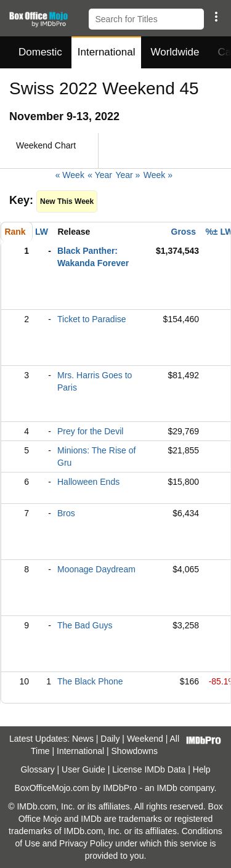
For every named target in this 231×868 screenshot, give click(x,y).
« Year (100, 175)
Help (202, 769)
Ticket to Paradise (92, 319)
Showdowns (135, 751)
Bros (66, 513)
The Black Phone (90, 681)
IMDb (167, 788)
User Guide (83, 769)
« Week (70, 175)
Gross (184, 232)
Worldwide (175, 52)
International (107, 52)
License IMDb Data (149, 769)
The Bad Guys (85, 625)
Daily (110, 739)
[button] (216, 17)
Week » (158, 175)
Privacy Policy (86, 843)
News (83, 739)
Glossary (37, 769)
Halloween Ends (88, 482)
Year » (128, 175)
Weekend (145, 739)
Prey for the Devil (90, 431)
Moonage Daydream (96, 569)
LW (42, 232)
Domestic (40, 52)
